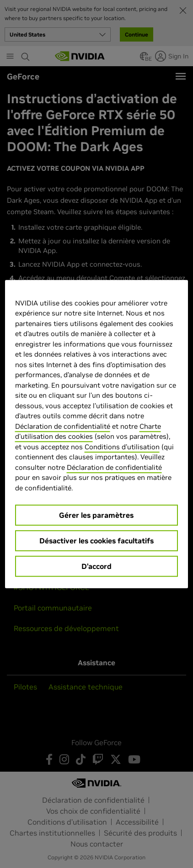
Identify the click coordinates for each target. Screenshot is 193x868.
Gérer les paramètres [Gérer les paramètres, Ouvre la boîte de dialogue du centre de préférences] (96, 515)
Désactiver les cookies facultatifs (96, 541)
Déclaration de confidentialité (63, 426)
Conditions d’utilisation (122, 447)
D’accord (96, 566)
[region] (97, 434)
